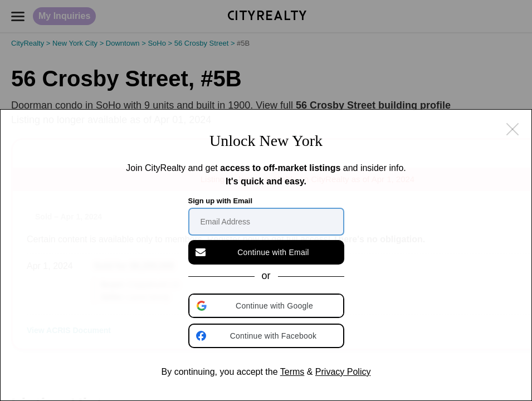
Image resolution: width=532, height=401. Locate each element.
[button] (267, 306)
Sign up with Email (221, 201)
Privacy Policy (343, 372)
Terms (292, 372)
